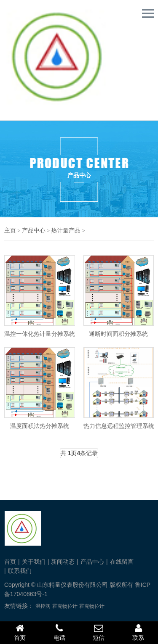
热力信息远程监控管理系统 (119, 426)
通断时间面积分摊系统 (118, 334)
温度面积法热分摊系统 (40, 426)
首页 (10, 562)
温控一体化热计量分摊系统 (40, 334)
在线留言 (122, 562)
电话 (59, 632)
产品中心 (34, 230)
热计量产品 (66, 230)
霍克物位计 (65, 606)
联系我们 (20, 571)
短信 (99, 632)
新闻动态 (63, 562)
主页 (10, 230)
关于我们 (34, 562)
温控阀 (43, 606)
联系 (138, 632)
